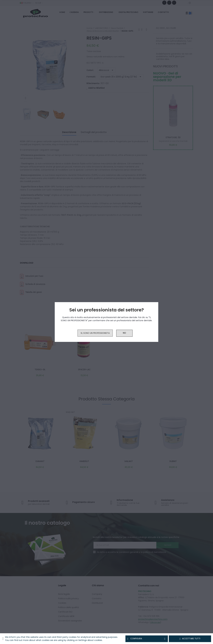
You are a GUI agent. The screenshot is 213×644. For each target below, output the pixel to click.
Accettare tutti (190, 639)
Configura (147, 639)
